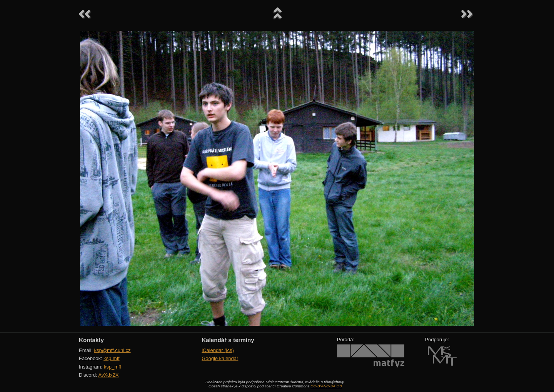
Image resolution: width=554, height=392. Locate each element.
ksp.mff (112, 358)
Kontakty (91, 340)
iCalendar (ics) (218, 350)
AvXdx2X (108, 375)
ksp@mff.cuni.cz (113, 350)
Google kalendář (220, 358)
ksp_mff (113, 367)
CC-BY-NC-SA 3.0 (326, 386)
